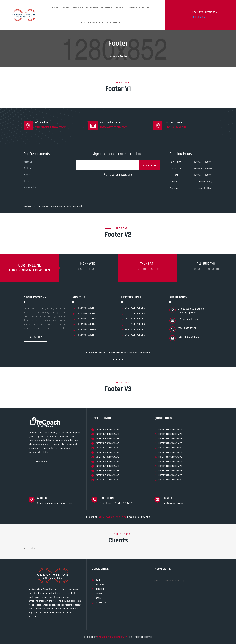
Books (119, 8)
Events (94, 8)
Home (55, 8)
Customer (28, 168)
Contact (115, 23)
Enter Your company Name (113, 352)
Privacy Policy (30, 187)
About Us (100, 584)
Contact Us (101, 603)
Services (78, 8)
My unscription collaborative (113, 637)
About (65, 8)
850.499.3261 (199, 17)
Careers (27, 181)
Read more (41, 462)
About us (28, 162)
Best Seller (29, 175)
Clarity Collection (138, 8)
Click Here (36, 337)
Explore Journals (92, 23)
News (109, 8)
